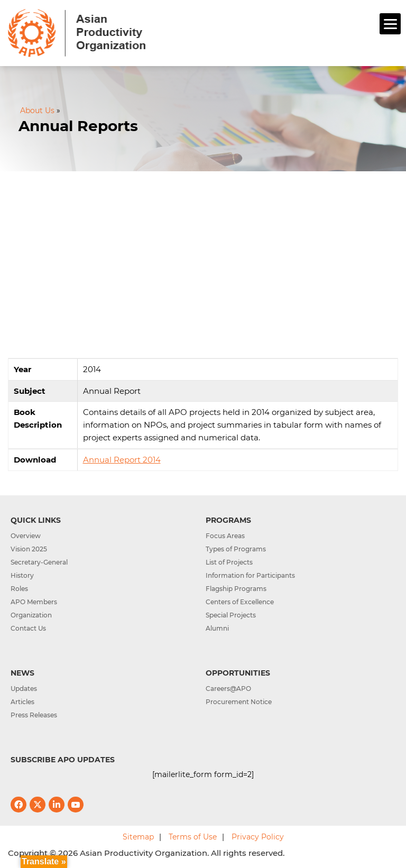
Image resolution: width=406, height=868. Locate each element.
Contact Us (28, 628)
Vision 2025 (29, 549)
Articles (22, 702)
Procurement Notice (239, 702)
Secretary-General (39, 562)
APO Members (34, 602)
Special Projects (231, 615)
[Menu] (390, 24)
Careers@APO (228, 689)
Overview (26, 536)
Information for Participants (250, 575)
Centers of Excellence (240, 602)
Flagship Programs (236, 589)
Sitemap (138, 837)
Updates (24, 689)
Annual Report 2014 (122, 460)
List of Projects (229, 562)
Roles (19, 589)
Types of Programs (236, 549)
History (22, 575)
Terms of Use (193, 837)
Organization (31, 615)
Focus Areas (225, 536)
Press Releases (34, 715)
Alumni (217, 628)
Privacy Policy (258, 837)
